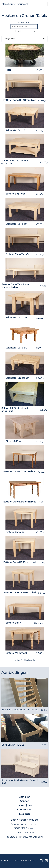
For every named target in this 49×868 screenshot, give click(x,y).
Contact (6, 861)
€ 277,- (40, 224)
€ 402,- (44, 162)
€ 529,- (42, 100)
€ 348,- (42, 593)
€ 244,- (40, 442)
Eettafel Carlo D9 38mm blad (20, 502)
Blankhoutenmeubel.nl (15, 4)
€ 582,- (40, 254)
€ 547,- (42, 502)
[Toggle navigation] (44, 4)
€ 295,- (40, 532)
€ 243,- (40, 318)
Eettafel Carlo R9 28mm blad (20, 562)
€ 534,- (44, 410)
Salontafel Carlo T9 (16, 317)
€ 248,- (40, 378)
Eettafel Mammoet (16, 653)
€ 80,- (44, 782)
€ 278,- (40, 348)
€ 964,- (44, 286)
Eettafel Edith (13, 623)
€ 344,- (42, 562)
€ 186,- (40, 70)
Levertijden (25, 805)
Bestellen (25, 797)
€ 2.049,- (39, 623)
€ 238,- (40, 131)
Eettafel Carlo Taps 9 (17, 254)
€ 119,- (44, 710)
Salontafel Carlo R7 (16, 224)
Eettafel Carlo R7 (15, 532)
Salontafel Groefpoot (17, 378)
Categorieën (9, 39)
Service (25, 801)
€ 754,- (40, 194)
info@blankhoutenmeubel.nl (25, 837)
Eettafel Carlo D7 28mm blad (20, 471)
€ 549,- (40, 653)
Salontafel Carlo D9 (16, 348)
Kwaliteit (24, 814)
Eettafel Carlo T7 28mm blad (20, 593)
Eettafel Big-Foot (15, 194)
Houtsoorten (24, 809)
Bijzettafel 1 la (13, 441)
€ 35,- (44, 745)
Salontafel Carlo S (15, 130)
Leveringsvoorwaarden (25, 861)
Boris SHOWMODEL (13, 745)
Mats (8, 70)
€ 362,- (42, 472)
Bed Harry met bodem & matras (20, 710)
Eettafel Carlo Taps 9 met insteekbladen (16, 286)
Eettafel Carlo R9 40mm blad (20, 100)
